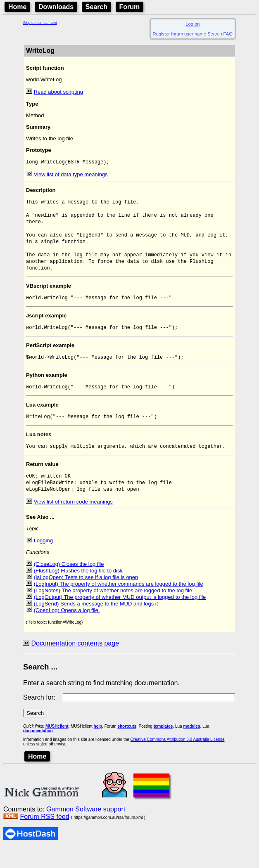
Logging (43, 560)
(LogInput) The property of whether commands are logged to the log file (119, 604)
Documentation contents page (75, 663)
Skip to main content (40, 23)
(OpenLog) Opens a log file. (67, 630)
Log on (192, 24)
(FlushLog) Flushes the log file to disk (78, 590)
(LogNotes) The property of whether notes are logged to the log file (113, 610)
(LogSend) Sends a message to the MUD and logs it (96, 623)
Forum (130, 7)
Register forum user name (179, 34)
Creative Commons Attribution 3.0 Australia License (178, 759)
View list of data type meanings (71, 175)
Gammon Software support (86, 829)
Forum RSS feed (44, 836)
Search (96, 7)
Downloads (56, 7)
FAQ (228, 34)
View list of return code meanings (73, 522)
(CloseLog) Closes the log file (69, 584)
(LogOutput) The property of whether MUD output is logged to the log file (120, 617)
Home (17, 7)
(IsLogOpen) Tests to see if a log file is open (86, 597)
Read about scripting (58, 92)
